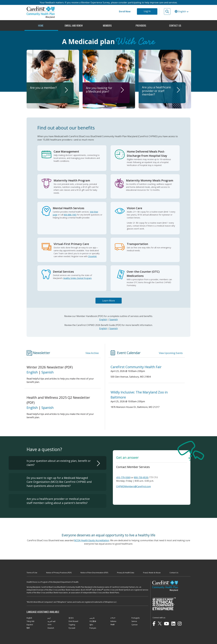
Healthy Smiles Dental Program (77, 278)
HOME (41, 25)
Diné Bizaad (73, 621)
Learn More (109, 301)
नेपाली (112, 625)
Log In (147, 11)
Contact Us (174, 573)
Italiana (113, 621)
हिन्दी (28, 628)
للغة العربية (52, 621)
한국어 (71, 618)
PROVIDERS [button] (141, 25)
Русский (72, 628)
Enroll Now (125, 11)
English (103, 319)
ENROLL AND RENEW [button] (74, 25)
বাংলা (49, 625)
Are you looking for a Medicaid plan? (99, 96)
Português (136, 618)
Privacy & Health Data (126, 573)
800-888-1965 (70, 215)
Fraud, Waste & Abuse (152, 573)
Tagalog (72, 625)
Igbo (91, 625)
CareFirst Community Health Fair (136, 367)
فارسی (92, 618)
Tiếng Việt (30, 621)
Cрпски (134, 625)
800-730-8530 (141, 477)
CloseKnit (92, 256)
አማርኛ (113, 618)
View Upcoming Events (171, 353)
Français (93, 628)
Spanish (114, 319)
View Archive (92, 353)
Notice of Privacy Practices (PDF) (59, 573)
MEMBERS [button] (108, 25)
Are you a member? (43, 96)
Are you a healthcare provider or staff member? (157, 96)
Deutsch (51, 628)
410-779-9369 (123, 477)
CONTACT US (175, 25)
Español (30, 625)
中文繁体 (93, 621)
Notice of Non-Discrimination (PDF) (94, 573)
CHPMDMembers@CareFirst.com (133, 486)
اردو (49, 618)
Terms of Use (32, 573)
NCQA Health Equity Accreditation (92, 540)
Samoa (134, 621)
